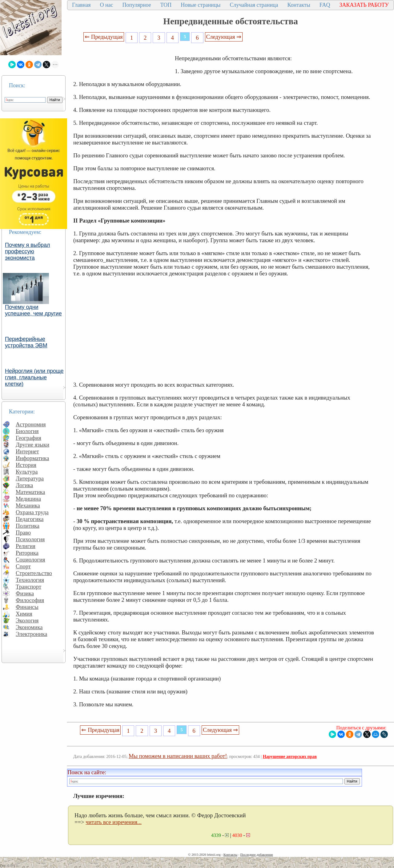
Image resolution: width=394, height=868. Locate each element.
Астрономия (31, 424)
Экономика (29, 627)
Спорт (23, 566)
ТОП (166, 5)
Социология (30, 560)
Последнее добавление (256, 854)
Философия (30, 600)
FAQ (325, 5)
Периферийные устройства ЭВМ (26, 342)
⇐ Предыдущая (104, 37)
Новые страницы (201, 5)
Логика (24, 485)
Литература (30, 478)
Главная (81, 5)
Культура (27, 472)
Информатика (32, 458)
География (28, 438)
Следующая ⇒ (224, 37)
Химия (24, 614)
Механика (28, 505)
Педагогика (30, 519)
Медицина (28, 499)
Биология (27, 431)
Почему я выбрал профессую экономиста (28, 251)
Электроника (32, 634)
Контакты (299, 5)
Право (23, 533)
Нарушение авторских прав (290, 757)
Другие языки (32, 445)
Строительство (34, 573)
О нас (106, 5)
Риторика (27, 553)
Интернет (27, 451)
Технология (30, 580)
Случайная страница (254, 5)
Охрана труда (32, 512)
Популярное (137, 5)
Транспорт (28, 587)
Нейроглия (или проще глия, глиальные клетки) (34, 377)
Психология (30, 539)
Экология (27, 620)
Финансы (27, 607)
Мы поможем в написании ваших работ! (178, 756)
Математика (30, 492)
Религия (26, 546)
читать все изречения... (114, 822)
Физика (25, 593)
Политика (28, 526)
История (26, 465)
